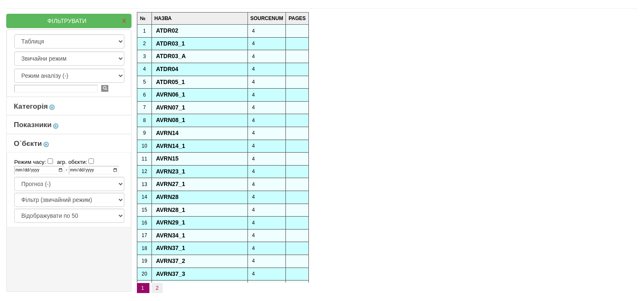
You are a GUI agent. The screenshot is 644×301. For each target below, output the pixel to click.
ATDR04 (167, 69)
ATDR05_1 (170, 82)
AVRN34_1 (171, 235)
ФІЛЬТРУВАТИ (87, 21)
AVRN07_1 (171, 107)
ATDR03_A (171, 56)
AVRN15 (167, 158)
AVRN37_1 (171, 248)
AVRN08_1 (171, 120)
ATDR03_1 (170, 43)
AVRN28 (167, 197)
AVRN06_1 (171, 94)
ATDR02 (167, 31)
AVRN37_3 (171, 274)
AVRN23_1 (171, 171)
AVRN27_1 (171, 184)
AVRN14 (167, 133)
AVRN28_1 (171, 210)
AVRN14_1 (171, 146)
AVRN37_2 (171, 261)
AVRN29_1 (171, 222)
